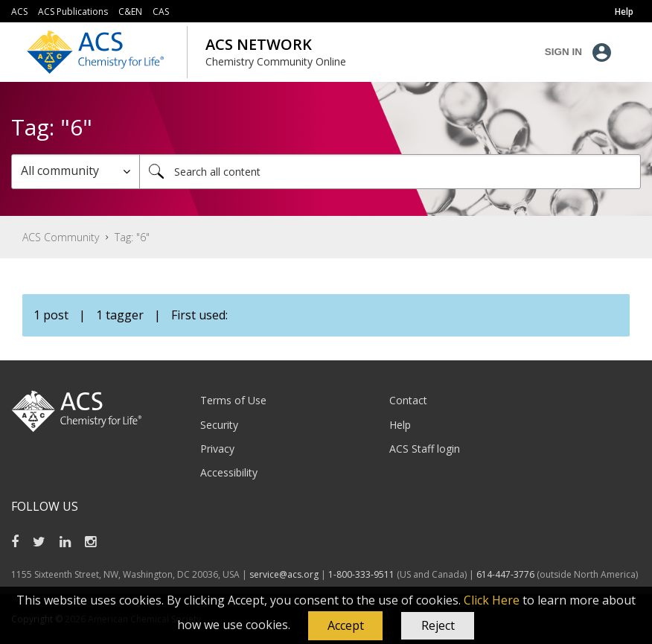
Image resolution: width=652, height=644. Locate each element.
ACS (19, 12)
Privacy (217, 449)
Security (219, 425)
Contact (408, 400)
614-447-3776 (506, 574)
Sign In (563, 52)
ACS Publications (73, 12)
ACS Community (61, 237)
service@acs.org (284, 574)
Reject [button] (438, 625)
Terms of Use (233, 400)
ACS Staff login (425, 449)
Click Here (492, 600)
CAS (161, 12)
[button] (345, 626)
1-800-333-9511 (361, 574)
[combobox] (390, 172)
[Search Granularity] (76, 172)
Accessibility (229, 472)
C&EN (130, 12)
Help (400, 425)
